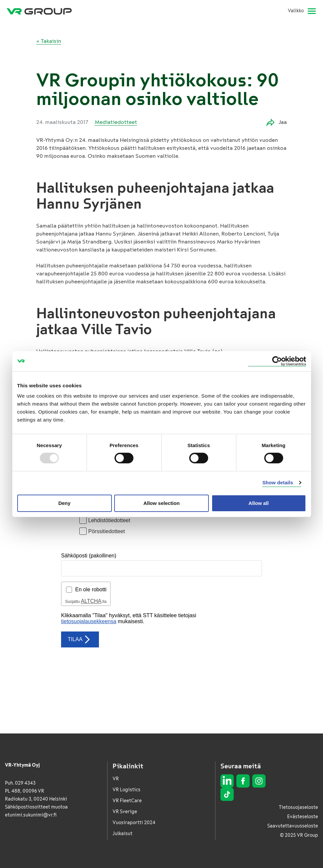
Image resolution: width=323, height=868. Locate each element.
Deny (65, 503)
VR (116, 779)
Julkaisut (122, 834)
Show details (278, 482)
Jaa (277, 122)
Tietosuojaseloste (298, 807)
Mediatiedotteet (116, 122)
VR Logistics (126, 790)
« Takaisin (49, 41)
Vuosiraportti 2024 (134, 823)
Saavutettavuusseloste (293, 826)
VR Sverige (125, 812)
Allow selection (161, 503)
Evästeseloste (303, 817)
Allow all (259, 503)
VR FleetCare (127, 801)
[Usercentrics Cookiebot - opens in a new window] (277, 361)
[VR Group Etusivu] (39, 11)
